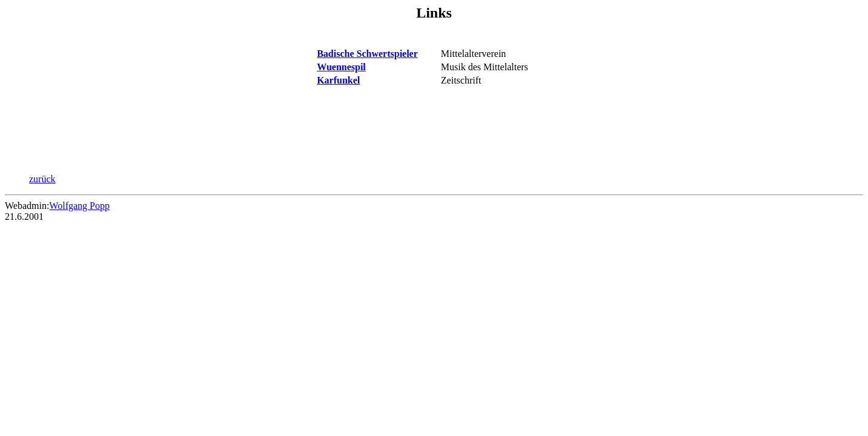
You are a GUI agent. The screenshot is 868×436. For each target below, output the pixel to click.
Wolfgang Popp (79, 206)
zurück (42, 179)
